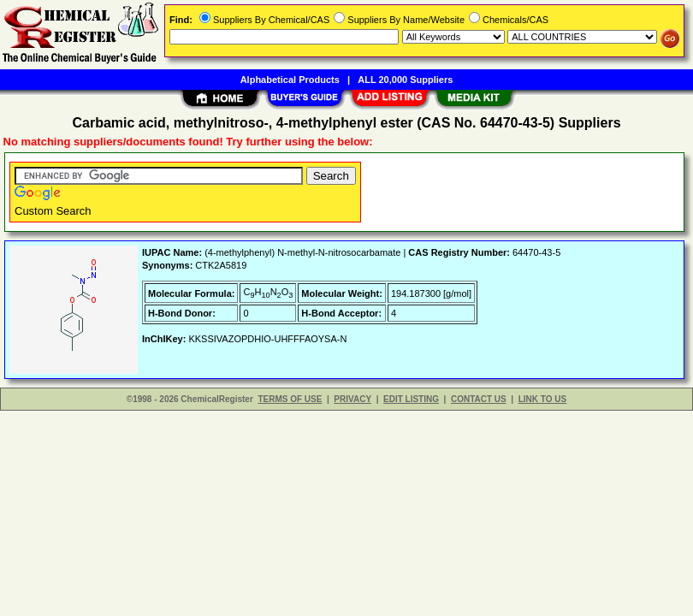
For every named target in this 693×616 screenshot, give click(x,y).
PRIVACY (352, 399)
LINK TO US (542, 399)
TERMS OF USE (290, 399)
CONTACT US (479, 399)
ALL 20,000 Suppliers (405, 80)
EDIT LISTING (411, 399)
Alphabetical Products (290, 80)
